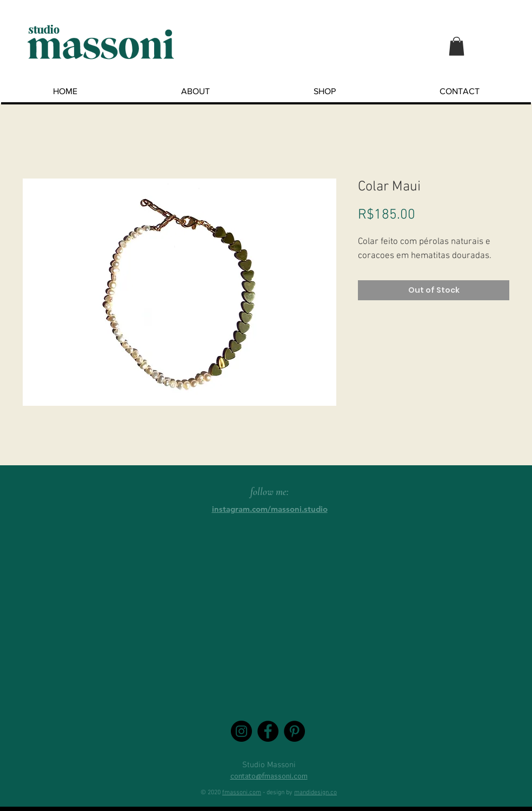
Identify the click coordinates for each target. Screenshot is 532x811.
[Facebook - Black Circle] (268, 731)
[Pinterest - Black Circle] (294, 731)
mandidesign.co (315, 793)
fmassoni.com (242, 793)
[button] (457, 46)
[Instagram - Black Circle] (241, 731)
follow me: (270, 492)
